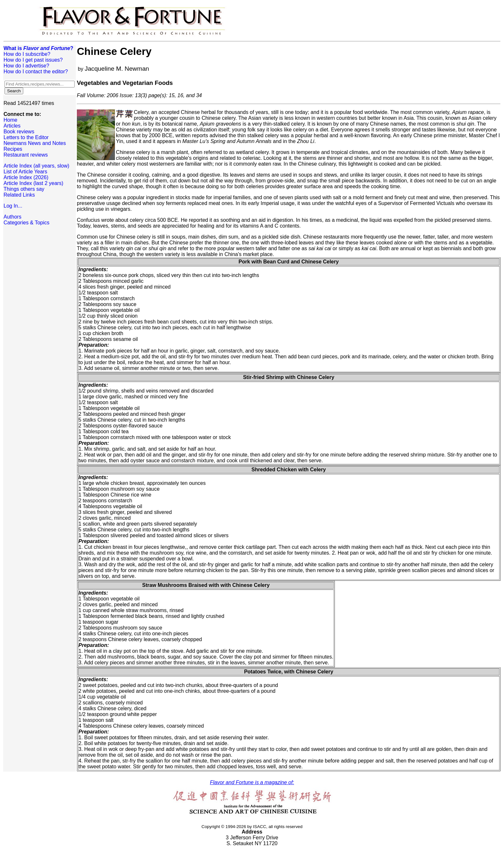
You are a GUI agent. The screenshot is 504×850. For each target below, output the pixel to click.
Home (10, 120)
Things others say (24, 189)
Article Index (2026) (26, 177)
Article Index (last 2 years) (33, 183)
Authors (12, 217)
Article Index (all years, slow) (36, 166)
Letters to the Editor (26, 137)
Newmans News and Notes (35, 143)
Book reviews (19, 132)
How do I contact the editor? (36, 72)
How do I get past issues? (33, 60)
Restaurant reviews (26, 155)
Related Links (19, 195)
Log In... (13, 206)
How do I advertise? (26, 66)
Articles (12, 126)
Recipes (13, 149)
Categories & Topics (26, 223)
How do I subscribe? (27, 54)
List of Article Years (25, 172)
